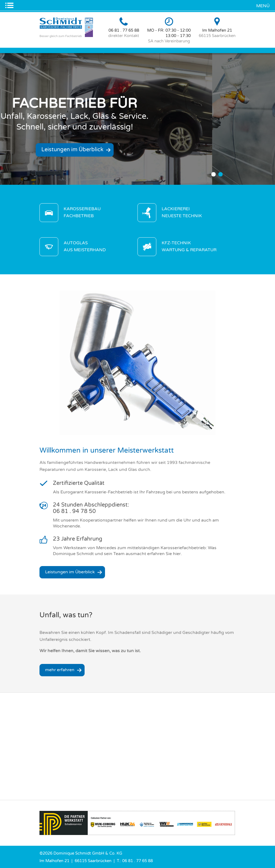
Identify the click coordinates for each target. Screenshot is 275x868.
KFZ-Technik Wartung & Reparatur (189, 246)
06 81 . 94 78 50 (74, 511)
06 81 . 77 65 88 (124, 30)
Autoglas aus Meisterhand (85, 246)
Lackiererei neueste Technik (182, 212)
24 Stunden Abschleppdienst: (91, 505)
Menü (263, 6)
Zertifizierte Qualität (79, 483)
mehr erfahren (60, 670)
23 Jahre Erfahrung (78, 539)
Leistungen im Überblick (84, 150)
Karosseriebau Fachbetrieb (82, 212)
